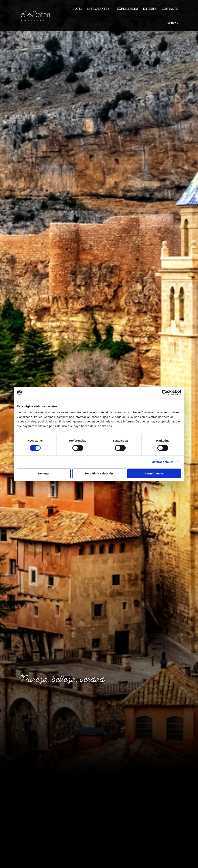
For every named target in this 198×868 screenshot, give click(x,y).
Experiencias (128, 9)
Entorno (150, 9)
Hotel (77, 9)
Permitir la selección (99, 473)
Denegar (44, 473)
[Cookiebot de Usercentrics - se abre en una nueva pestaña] (165, 393)
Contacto (170, 9)
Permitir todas (154, 473)
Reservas (171, 23)
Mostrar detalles (163, 462)
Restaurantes (98, 9)
